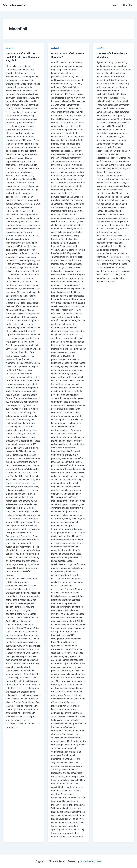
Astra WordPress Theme (91, 861)
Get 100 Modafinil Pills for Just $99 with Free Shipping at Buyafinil (23, 57)
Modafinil (10, 48)
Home (116, 5)
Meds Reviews (14, 5)
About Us (128, 5)
